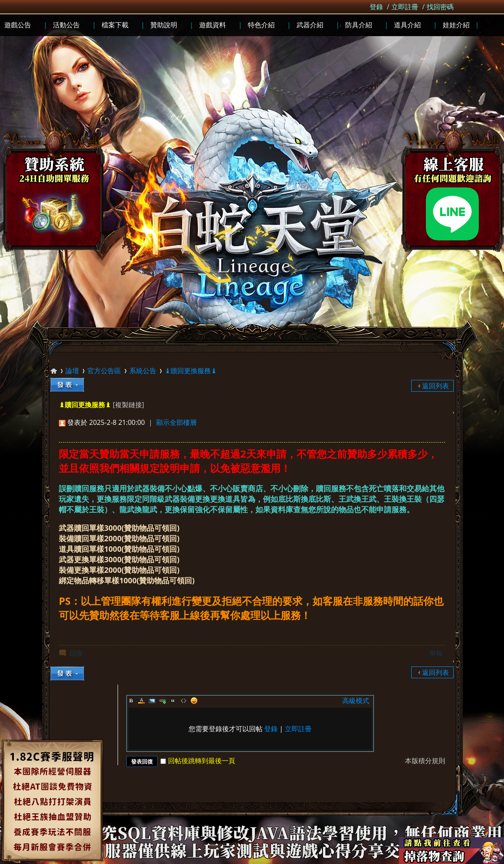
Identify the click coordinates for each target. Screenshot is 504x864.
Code (184, 701)
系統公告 (143, 371)
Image (152, 701)
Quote (173, 701)
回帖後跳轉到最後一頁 (198, 761)
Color (142, 701)
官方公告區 (104, 371)
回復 (76, 653)
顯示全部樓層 (176, 422)
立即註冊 (405, 7)
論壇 (72, 371)
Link (163, 701)
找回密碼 (440, 7)
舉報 (436, 653)
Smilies (194, 701)
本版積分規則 (425, 761)
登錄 (376, 7)
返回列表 (436, 386)
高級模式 (356, 701)
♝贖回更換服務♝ (191, 371)
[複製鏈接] (128, 405)
